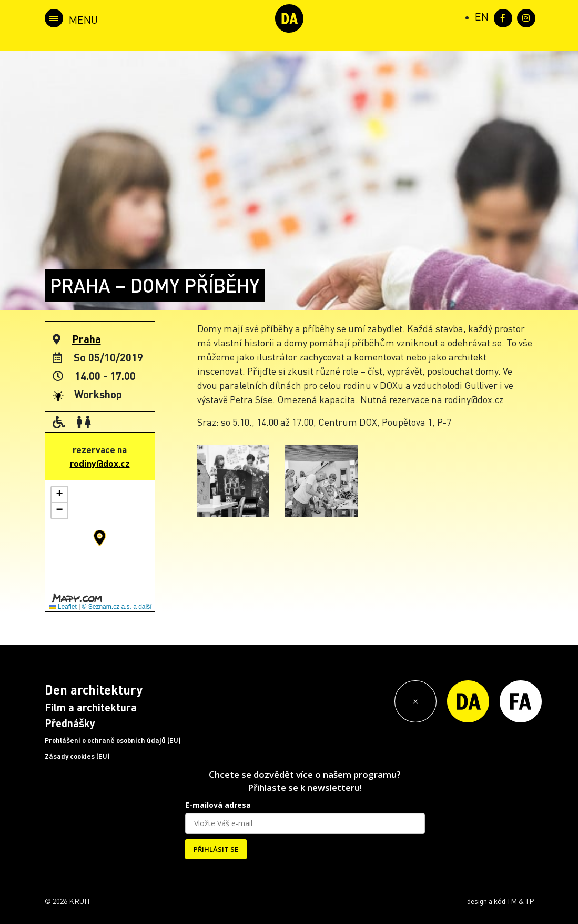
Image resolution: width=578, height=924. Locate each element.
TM (512, 901)
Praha (87, 339)
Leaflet (63, 607)
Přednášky (70, 723)
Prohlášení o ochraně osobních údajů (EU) (113, 740)
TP (530, 901)
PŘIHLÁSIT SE (216, 849)
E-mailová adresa (218, 805)
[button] (100, 538)
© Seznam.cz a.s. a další (117, 607)
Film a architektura (91, 707)
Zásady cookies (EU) (77, 756)
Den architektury (94, 690)
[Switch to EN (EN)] (482, 16)
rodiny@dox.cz (100, 463)
